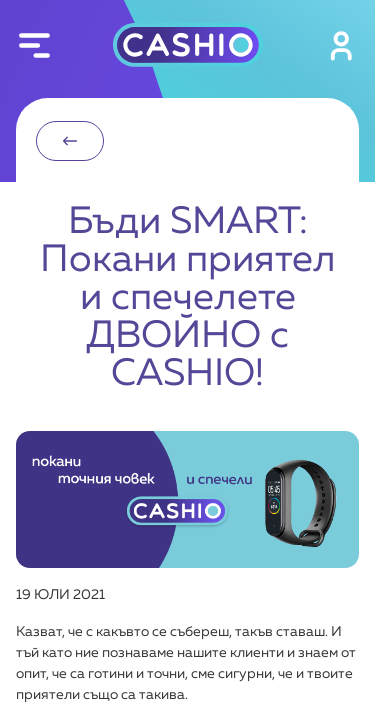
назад (70, 141)
